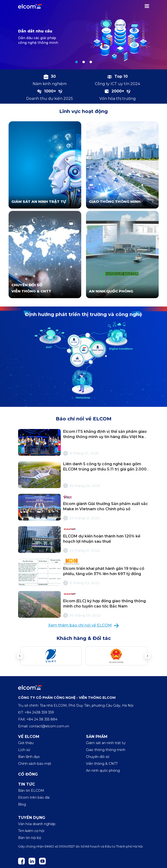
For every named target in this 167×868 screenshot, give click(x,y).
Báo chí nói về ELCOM (84, 419)
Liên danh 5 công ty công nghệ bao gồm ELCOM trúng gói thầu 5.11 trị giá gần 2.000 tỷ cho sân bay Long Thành (105, 469)
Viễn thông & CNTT (102, 764)
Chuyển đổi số (98, 757)
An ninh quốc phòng (103, 771)
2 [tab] (84, 62)
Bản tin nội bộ (30, 838)
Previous (20, 656)
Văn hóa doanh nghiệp (37, 824)
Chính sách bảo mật (35, 764)
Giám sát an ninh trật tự (106, 743)
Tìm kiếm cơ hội (31, 831)
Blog (22, 804)
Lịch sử (24, 750)
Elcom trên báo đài (34, 797)
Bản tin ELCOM (31, 791)
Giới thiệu (26, 743)
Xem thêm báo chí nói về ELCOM (83, 625)
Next (147, 656)
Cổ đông (28, 774)
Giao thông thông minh (106, 750)
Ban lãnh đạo (29, 757)
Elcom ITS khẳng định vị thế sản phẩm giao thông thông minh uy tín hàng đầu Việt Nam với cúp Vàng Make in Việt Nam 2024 (105, 437)
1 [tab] (76, 62)
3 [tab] (91, 62)
